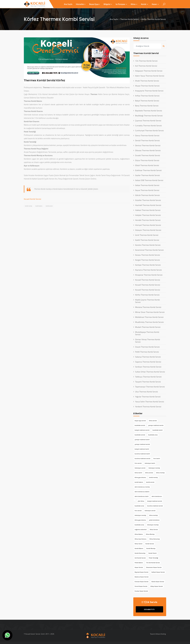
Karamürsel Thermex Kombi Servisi (149, 250)
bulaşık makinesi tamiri (142, 449)
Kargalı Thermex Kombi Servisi (147, 260)
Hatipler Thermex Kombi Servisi (148, 215)
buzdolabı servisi (140, 425)
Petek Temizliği (153, 558)
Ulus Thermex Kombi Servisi (147, 392)
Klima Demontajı (155, 539)
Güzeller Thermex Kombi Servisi (148, 200)
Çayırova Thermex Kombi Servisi (148, 121)
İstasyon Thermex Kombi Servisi (148, 230)
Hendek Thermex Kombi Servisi (148, 220)
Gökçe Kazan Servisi (157, 586)
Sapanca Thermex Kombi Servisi (148, 362)
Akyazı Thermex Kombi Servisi (147, 86)
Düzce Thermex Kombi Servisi (147, 160)
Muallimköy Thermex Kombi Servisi (149, 322)
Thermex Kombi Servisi (130, 19)
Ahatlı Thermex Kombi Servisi (147, 81)
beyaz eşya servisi (140, 421)
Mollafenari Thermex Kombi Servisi (149, 317)
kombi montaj (29, 206)
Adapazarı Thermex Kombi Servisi (149, 71)
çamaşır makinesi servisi (156, 425)
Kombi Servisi (150, 544)
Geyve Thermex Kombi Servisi (147, 190)
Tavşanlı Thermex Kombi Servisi (148, 382)
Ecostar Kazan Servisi (141, 591)
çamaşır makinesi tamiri (142, 440)
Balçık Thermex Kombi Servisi (147, 101)
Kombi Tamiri (153, 553)
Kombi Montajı (151, 548)
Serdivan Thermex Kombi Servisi (148, 367)
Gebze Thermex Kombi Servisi (147, 185)
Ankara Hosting (161, 634)
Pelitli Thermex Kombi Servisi (147, 352)
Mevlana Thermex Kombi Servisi (148, 307)
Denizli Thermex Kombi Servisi (147, 140)
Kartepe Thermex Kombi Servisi (148, 265)
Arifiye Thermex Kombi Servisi (147, 96)
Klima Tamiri (138, 544)
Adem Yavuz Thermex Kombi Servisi (150, 76)
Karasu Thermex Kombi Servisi (147, 255)
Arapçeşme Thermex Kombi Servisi (149, 91)
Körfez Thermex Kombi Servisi (147, 295)
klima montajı (160, 473)
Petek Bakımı (139, 563)
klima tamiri (138, 473)
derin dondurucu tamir (142, 496)
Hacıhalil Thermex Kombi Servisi (148, 205)
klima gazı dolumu (140, 477)
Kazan (155, 4)
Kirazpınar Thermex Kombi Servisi (149, 275)
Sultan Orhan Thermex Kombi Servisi (150, 372)
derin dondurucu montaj (142, 487)
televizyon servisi (140, 468)
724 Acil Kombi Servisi (153, 563)
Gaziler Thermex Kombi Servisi (147, 175)
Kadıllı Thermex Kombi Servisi (147, 240)
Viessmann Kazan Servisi (154, 567)
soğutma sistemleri (141, 529)
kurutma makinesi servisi (142, 458)
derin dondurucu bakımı (142, 492)
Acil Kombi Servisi (140, 558)
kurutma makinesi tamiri (142, 454)
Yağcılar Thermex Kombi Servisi (148, 397)
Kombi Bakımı (139, 548)
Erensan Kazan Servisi (141, 582)
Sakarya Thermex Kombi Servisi (148, 357)
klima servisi (153, 421)
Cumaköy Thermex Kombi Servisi (148, 126)
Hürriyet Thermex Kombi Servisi (148, 225)
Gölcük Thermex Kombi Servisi (147, 195)
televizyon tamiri (150, 463)
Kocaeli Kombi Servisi (32, 199)
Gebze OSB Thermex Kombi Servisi (149, 180)
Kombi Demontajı (140, 553)
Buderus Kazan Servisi (142, 577)
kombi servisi (49, 206)
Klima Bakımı (139, 534)
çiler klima (141, 501)
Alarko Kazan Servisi (158, 582)
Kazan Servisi (139, 567)
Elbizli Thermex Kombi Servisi (147, 165)
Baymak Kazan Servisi (141, 572)
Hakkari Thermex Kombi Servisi (148, 210)
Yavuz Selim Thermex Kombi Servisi (150, 402)
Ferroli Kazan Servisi (141, 586)
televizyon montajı (154, 468)
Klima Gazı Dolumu (140, 539)
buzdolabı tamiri (158, 430)
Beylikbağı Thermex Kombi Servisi (149, 116)
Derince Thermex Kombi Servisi (148, 145)
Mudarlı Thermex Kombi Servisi (148, 327)
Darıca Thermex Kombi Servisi (147, 135)
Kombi (145, 4)
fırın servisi (138, 463)
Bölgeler (108, 4)
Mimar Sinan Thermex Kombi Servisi (150, 312)
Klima (134, 4)
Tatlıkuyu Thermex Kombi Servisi (148, 377)
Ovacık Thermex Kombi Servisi (147, 347)
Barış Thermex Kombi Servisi (147, 106)
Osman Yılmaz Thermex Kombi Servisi (148, 341)
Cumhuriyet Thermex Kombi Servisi (149, 130)
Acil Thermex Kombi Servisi (146, 66)
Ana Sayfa (68, 4)
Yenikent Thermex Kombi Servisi (148, 407)
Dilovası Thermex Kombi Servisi (148, 150)
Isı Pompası (121, 4)
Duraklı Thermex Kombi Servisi (148, 155)
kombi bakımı (39, 206)
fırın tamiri (157, 458)
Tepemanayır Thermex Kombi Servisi (150, 387)
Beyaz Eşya (95, 4)
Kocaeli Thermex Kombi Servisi (148, 285)
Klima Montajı (150, 534)
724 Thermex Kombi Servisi (146, 61)
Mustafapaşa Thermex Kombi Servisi (147, 333)
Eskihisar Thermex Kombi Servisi (148, 170)
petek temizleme (154, 520)
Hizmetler (81, 4)
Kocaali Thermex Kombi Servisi (148, 280)
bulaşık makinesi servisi (142, 430)
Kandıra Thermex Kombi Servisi (148, 245)
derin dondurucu (157, 496)
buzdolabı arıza (153, 435)
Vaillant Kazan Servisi (158, 572)
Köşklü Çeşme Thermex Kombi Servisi (147, 301)
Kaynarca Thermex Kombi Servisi (148, 270)
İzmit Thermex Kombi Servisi (147, 235)
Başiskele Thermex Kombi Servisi (149, 111)
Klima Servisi (154, 529)
